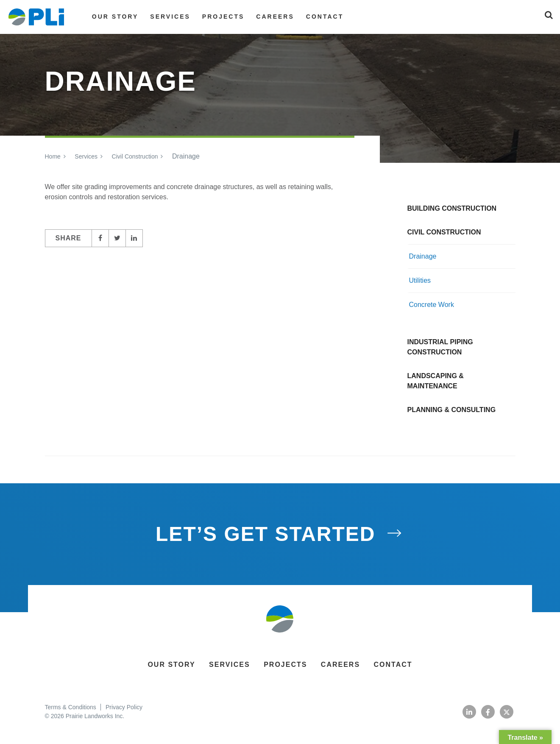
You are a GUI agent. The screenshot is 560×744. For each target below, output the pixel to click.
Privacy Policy (124, 707)
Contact (325, 17)
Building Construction (452, 208)
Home (53, 156)
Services (170, 17)
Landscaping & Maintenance (436, 381)
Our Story (115, 17)
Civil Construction (135, 156)
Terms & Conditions (70, 707)
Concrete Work (432, 305)
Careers (275, 17)
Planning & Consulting (452, 410)
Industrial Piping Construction (440, 347)
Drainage (423, 256)
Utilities (420, 280)
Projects (223, 17)
